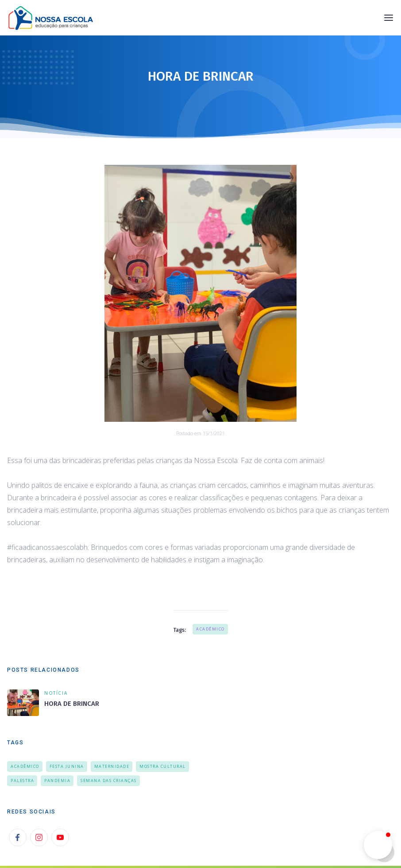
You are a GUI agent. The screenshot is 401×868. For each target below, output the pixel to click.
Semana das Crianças (109, 780)
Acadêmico (210, 629)
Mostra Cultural (163, 766)
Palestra (22, 780)
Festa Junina (67, 766)
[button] (389, 18)
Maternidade (112, 766)
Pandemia (57, 780)
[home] (53, 18)
